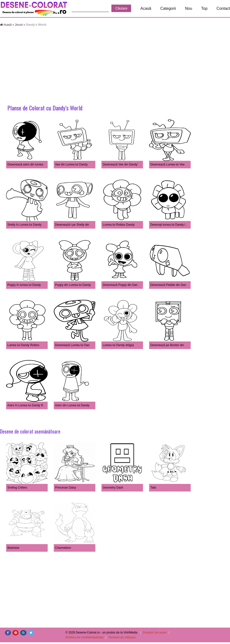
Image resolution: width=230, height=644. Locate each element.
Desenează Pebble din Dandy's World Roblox (180, 285)
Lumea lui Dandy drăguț (118, 345)
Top (204, 8)
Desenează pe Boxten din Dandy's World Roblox (182, 345)
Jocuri (19, 25)
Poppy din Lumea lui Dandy (73, 285)
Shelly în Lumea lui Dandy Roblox (29, 225)
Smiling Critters (17, 488)
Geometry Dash (113, 488)
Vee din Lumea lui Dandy (71, 164)
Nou (189, 8)
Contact (223, 8)
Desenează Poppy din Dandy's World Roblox (132, 285)
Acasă (146, 8)
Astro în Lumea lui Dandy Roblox (29, 405)
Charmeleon (63, 548)
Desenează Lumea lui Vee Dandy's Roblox (178, 164)
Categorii (168, 8)
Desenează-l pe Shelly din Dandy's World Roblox (87, 225)
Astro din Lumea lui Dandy (72, 405)
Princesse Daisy (66, 488)
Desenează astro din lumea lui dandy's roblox (37, 164)
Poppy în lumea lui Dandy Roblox (29, 285)
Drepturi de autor (155, 632)
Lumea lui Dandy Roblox (23, 345)
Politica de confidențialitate (84, 637)
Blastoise (13, 548)
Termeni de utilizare (122, 637)
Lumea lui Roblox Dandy (119, 225)
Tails (153, 488)
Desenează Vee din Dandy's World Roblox (130, 164)
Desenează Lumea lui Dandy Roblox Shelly (83, 345)
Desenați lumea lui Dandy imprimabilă (175, 225)
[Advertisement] (115, 66)
